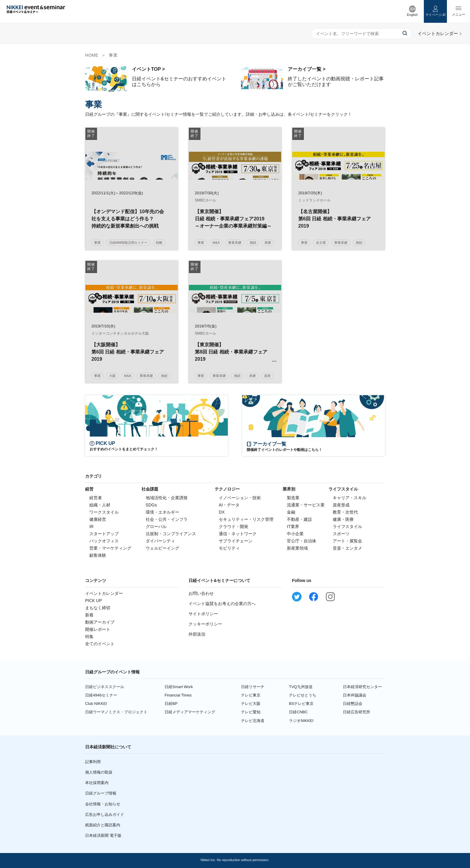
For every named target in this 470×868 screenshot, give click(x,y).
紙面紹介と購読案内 (103, 825)
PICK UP (94, 601)
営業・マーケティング (110, 548)
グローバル (156, 526)
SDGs (151, 505)
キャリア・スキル (350, 498)
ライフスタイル (347, 526)
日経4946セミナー (101, 695)
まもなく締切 (98, 608)
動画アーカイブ (100, 622)
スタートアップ (104, 534)
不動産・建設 (299, 519)
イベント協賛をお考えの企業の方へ (222, 604)
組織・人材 (100, 505)
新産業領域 (297, 548)
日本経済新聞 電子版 (103, 835)
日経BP (171, 704)
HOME (92, 55)
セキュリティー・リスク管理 (246, 519)
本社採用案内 (97, 783)
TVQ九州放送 (301, 687)
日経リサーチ (253, 687)
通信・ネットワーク (238, 534)
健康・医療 (343, 519)
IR (91, 526)
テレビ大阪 (251, 704)
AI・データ (229, 505)
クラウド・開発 (234, 526)
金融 (291, 512)
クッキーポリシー (205, 624)
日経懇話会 (353, 704)
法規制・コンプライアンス (171, 534)
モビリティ (229, 548)
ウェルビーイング (162, 548)
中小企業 (295, 534)
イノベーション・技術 (240, 498)
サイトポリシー (203, 614)
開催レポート (98, 629)
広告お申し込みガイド (105, 814)
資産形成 (341, 505)
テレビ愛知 (251, 712)
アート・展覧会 (347, 541)
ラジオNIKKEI (301, 721)
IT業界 (293, 526)
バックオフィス (104, 541)
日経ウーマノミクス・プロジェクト (116, 712)
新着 (89, 615)
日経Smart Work (179, 687)
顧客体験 (98, 555)
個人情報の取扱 (99, 772)
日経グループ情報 (101, 793)
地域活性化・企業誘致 (167, 498)
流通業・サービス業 (306, 505)
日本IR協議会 (355, 695)
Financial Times (178, 695)
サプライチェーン (236, 541)
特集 (89, 637)
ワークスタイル (104, 512)
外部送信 (197, 634)
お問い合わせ (201, 593)
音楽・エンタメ (347, 548)
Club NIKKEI (96, 704)
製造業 (293, 498)
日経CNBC (298, 712)
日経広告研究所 (357, 712)
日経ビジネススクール (105, 687)
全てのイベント (100, 644)
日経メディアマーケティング (190, 712)
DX (222, 512)
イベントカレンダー (104, 593)
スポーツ (341, 534)
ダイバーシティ (160, 541)
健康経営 (98, 519)
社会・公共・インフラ (167, 519)
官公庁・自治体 (302, 541)
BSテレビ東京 (301, 704)
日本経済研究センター (362, 687)
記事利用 (93, 762)
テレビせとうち (303, 695)
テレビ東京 (251, 695)
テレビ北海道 (253, 721)
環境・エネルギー (162, 512)
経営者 (96, 498)
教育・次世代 (345, 512)
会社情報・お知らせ (103, 804)
